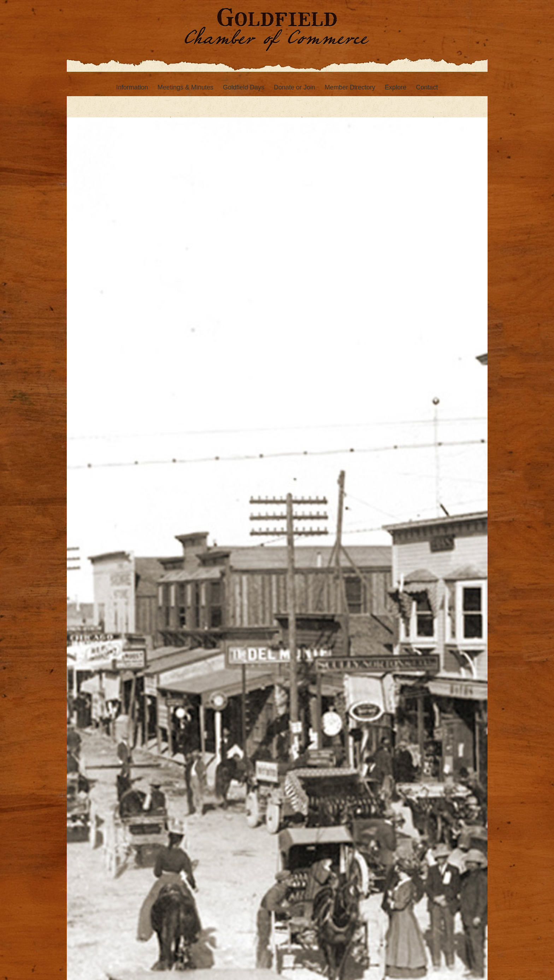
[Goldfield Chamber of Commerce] (277, 36)
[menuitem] (132, 87)
